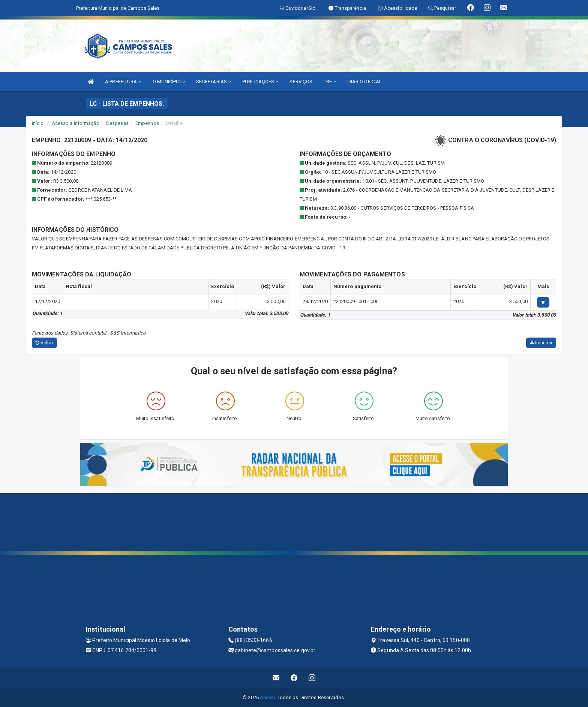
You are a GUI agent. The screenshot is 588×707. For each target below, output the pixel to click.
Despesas (117, 123)
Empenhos (147, 123)
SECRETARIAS (214, 82)
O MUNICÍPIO (169, 82)
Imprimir (541, 343)
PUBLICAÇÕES (260, 82)
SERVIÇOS (301, 82)
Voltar (44, 343)
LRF (330, 82)
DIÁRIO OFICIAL (365, 82)
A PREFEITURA (123, 82)
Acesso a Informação (76, 123)
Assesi (268, 697)
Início (38, 123)
